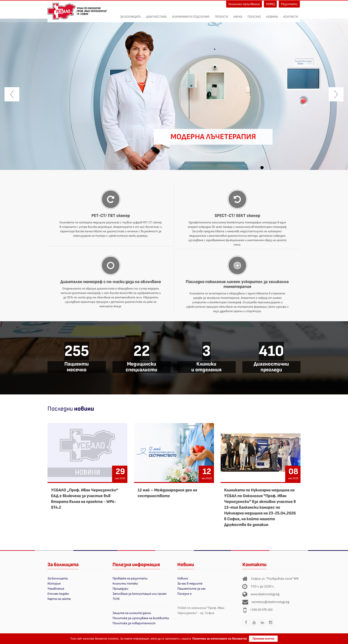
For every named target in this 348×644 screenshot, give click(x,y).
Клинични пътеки (125, 584)
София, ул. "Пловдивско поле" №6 (275, 579)
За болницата (130, 14)
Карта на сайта (59, 599)
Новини (272, 14)
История (54, 584)
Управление (56, 589)
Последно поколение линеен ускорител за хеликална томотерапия (237, 284)
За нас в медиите (190, 584)
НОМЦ (270, 4)
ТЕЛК (116, 599)
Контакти (291, 14)
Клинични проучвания (244, 4)
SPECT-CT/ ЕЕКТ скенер (237, 216)
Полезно (254, 14)
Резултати (289, 4)
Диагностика (156, 14)
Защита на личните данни (132, 613)
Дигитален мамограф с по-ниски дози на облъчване (111, 282)
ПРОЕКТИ (221, 14)
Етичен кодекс (58, 594)
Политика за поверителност (134, 623)
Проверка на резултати (130, 578)
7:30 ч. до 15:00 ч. (262, 586)
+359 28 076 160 (261, 610)
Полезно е (184, 594)
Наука (238, 14)
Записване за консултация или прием (139, 594)
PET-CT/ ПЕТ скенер (111, 216)
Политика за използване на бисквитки (141, 618)
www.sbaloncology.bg (265, 594)
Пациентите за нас (192, 589)
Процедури (120, 589)
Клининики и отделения (191, 14)
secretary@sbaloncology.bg (270, 602)
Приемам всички (263, 639)
